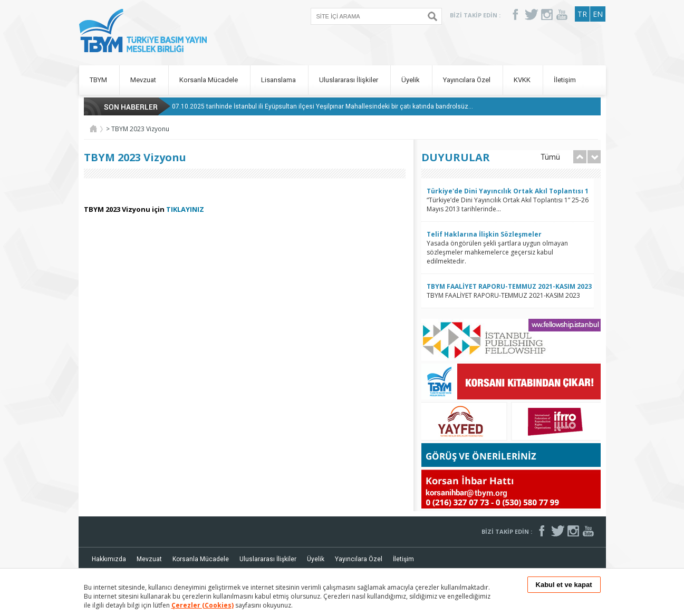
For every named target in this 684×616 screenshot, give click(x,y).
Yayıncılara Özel (468, 80)
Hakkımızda (109, 559)
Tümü (550, 157)
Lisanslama (279, 80)
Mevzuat (144, 80)
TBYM (99, 80)
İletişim (565, 80)
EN (598, 14)
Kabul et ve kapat (564, 585)
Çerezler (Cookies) (203, 605)
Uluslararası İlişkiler (349, 80)
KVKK (523, 80)
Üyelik (411, 80)
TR (582, 14)
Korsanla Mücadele (209, 80)
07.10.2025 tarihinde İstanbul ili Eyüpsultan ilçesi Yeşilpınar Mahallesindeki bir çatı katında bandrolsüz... (322, 106)
